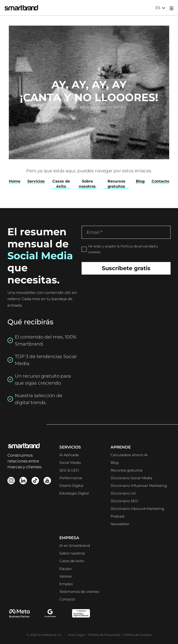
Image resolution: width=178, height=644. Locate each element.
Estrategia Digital (74, 493)
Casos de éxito (72, 561)
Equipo (65, 569)
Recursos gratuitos (126, 470)
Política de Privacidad (104, 635)
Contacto (67, 599)
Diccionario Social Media (131, 478)
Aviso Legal (77, 635)
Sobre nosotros (72, 553)
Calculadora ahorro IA (129, 455)
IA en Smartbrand (75, 546)
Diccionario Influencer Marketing (139, 486)
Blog (114, 463)
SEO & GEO (69, 470)
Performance (71, 478)
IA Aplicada (69, 455)
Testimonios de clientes (79, 592)
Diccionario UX (123, 493)
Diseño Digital (71, 486)
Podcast (118, 516)
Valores (65, 576)
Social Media (70, 463)
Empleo (66, 584)
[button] (160, 8)
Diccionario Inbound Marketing (137, 509)
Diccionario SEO (124, 501)
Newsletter (120, 524)
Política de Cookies (138, 635)
